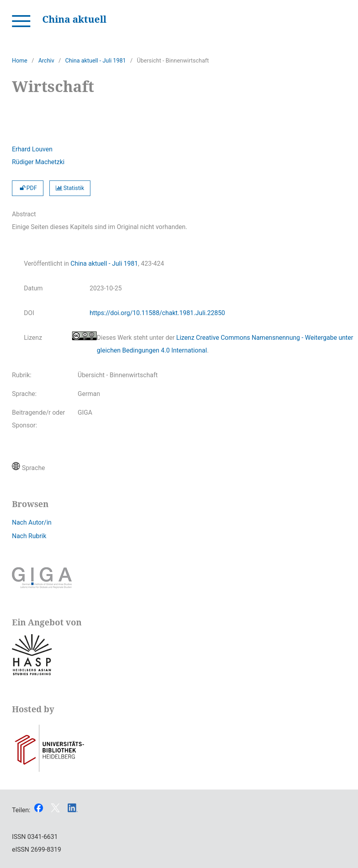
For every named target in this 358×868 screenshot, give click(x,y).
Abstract (24, 214)
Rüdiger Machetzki (38, 162)
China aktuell (74, 19)
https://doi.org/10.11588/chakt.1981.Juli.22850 (157, 313)
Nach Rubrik (29, 536)
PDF (28, 188)
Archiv (46, 61)
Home (20, 61)
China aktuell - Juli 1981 (96, 61)
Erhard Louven (32, 149)
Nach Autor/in (32, 522)
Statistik (70, 188)
